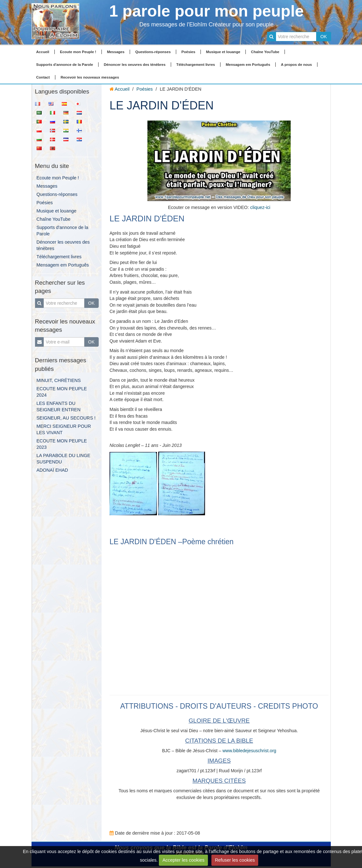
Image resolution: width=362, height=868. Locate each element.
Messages (116, 52)
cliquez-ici (260, 207)
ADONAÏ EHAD (52, 470)
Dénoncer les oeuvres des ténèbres (135, 65)
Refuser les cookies (235, 860)
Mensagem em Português (248, 65)
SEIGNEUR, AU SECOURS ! (66, 418)
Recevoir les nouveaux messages (90, 77)
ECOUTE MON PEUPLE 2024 (62, 392)
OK (323, 37)
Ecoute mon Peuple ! (78, 52)
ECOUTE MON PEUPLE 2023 (62, 444)
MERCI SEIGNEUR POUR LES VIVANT (64, 429)
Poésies (188, 52)
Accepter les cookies (183, 860)
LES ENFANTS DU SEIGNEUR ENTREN (59, 406)
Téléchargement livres (196, 65)
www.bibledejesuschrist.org (249, 751)
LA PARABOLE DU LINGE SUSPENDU (64, 459)
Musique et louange (223, 52)
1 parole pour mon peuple (206, 11)
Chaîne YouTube (265, 52)
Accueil (43, 52)
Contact (43, 77)
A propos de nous (296, 65)
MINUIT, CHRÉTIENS (59, 380)
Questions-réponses (153, 52)
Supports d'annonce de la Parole (65, 65)
